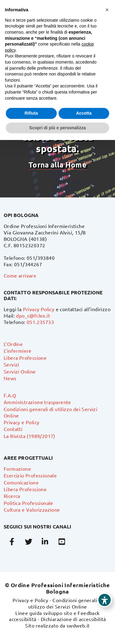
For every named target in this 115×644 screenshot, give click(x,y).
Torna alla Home (57, 165)
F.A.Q (10, 395)
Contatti (13, 429)
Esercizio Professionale (30, 475)
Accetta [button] (84, 113)
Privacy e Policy (21, 422)
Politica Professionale (29, 503)
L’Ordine (13, 344)
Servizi (11, 364)
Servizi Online (20, 371)
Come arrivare (20, 275)
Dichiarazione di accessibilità (73, 619)
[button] (107, 10)
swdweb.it (78, 625)
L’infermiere (18, 351)
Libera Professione (25, 358)
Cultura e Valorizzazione (32, 510)
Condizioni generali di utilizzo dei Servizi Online (65, 603)
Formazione (17, 469)
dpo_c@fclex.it (33, 315)
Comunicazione (21, 482)
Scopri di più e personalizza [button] (57, 128)
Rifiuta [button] (31, 113)
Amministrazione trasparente (37, 402)
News (10, 378)
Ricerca (12, 496)
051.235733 (40, 322)
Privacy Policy (39, 309)
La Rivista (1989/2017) (29, 436)
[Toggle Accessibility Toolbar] (105, 600)
